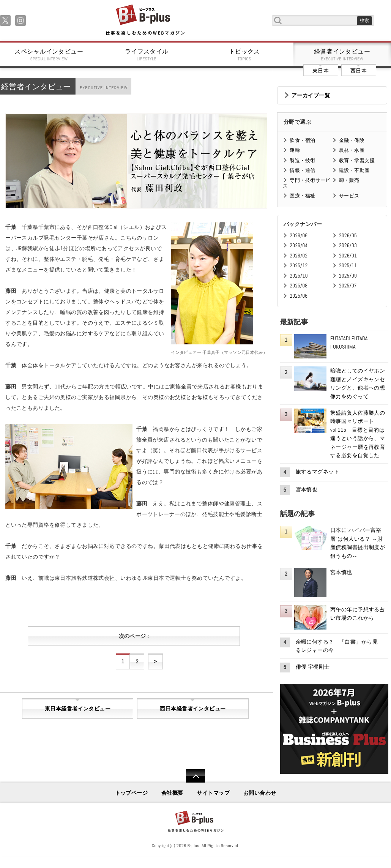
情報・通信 (302, 170)
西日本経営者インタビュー (193, 709)
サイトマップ (213, 793)
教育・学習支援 (357, 160)
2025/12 (299, 266)
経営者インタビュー (342, 55)
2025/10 (299, 276)
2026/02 (299, 256)
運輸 (295, 150)
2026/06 (299, 236)
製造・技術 (302, 160)
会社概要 (172, 793)
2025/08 (299, 286)
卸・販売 (349, 180)
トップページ (132, 793)
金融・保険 (352, 140)
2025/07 (348, 286)
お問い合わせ (260, 793)
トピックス (244, 55)
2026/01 (348, 256)
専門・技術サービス (307, 183)
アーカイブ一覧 (311, 95)
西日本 (359, 71)
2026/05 (348, 236)
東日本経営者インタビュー (78, 709)
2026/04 (299, 245)
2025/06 (299, 296)
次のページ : (134, 636)
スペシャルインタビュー (49, 55)
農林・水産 (352, 150)
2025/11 (348, 266)
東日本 (321, 71)
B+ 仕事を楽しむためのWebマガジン (145, 20)
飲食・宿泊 (302, 140)
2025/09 (348, 276)
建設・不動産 (354, 170)
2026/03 (348, 245)
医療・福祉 (302, 196)
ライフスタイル (147, 55)
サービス (349, 196)
